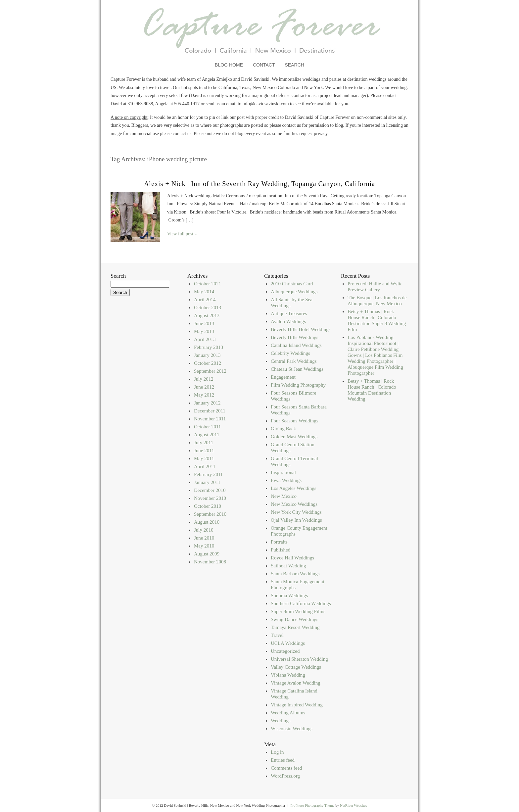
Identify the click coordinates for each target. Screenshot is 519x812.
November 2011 (210, 419)
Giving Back (283, 429)
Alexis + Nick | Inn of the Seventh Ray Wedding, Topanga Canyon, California (259, 184)
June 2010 (204, 538)
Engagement (283, 377)
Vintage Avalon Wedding (296, 683)
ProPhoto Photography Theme (312, 805)
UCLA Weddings (288, 643)
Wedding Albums (288, 713)
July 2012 (204, 379)
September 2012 (210, 371)
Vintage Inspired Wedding (297, 705)
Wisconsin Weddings (292, 729)
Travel (277, 635)
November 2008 (210, 562)
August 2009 (207, 554)
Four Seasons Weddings (295, 421)
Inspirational (283, 472)
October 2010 (208, 506)
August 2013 (207, 315)
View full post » (182, 234)
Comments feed (286, 768)
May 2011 (204, 458)
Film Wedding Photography (298, 385)
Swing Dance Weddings (295, 619)
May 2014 (204, 292)
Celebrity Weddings (290, 353)
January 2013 (207, 355)
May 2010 (204, 546)
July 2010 (204, 530)
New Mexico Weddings (294, 504)
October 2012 (208, 363)
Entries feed (283, 760)
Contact (264, 65)
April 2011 (205, 466)
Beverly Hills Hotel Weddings (301, 329)
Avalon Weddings (288, 321)
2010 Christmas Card (292, 284)
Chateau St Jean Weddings (297, 369)
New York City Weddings (296, 512)
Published (281, 550)
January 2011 (207, 482)
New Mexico (284, 496)
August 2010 (207, 522)
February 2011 (208, 474)
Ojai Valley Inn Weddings (296, 520)
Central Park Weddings (294, 361)
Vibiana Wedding (288, 675)
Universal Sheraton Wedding (299, 659)
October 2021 (208, 284)
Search (295, 65)
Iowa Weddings (286, 480)
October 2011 (208, 427)
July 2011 (204, 443)
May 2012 (204, 395)
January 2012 (207, 403)
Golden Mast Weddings (294, 437)
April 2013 (205, 339)
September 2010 (210, 514)
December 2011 (210, 411)
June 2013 (204, 323)
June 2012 (204, 387)
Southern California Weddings (301, 603)
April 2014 (205, 300)
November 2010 (210, 498)
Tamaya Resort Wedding (295, 627)
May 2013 (204, 331)
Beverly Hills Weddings (295, 337)
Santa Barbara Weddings (295, 574)
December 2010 (210, 490)
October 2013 (208, 308)
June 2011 (204, 451)
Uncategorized (285, 651)
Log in (277, 752)
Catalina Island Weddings (296, 345)
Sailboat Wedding (288, 566)
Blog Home (229, 65)
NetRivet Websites (354, 805)
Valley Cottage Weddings (296, 667)
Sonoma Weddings (289, 596)
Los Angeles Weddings (294, 488)
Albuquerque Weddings (294, 292)
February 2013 (209, 347)
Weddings (281, 721)
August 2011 (207, 435)
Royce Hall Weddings (292, 558)
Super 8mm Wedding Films (298, 611)
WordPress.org (285, 776)
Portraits (279, 542)
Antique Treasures (289, 313)
